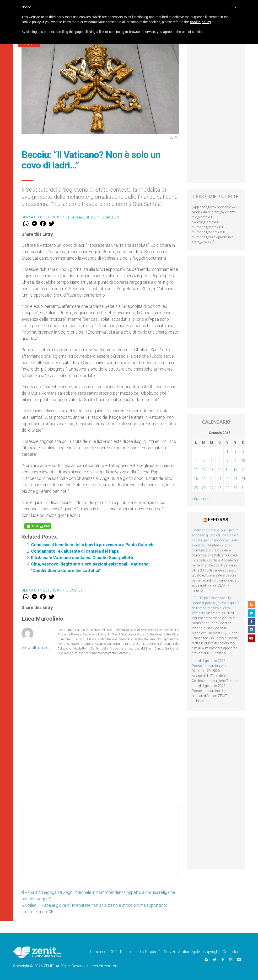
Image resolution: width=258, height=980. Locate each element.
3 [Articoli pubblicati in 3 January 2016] (243, 451)
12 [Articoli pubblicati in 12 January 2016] (204, 470)
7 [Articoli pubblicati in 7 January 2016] (220, 461)
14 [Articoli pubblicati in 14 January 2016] (220, 470)
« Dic (195, 498)
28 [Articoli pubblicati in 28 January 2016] (220, 488)
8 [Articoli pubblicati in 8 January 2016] (227, 461)
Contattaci (231, 952)
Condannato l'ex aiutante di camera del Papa (75, 551)
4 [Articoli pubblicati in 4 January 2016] (196, 461)
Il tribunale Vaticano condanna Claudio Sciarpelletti (82, 558)
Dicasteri (110, 217)
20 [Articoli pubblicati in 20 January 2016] (212, 479)
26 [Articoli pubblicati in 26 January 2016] (204, 488)
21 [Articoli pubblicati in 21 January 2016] (220, 479)
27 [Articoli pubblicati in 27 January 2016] (212, 488)
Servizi (169, 952)
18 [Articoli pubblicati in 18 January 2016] (196, 479)
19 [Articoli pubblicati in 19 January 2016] (204, 479)
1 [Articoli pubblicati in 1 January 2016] (227, 451)
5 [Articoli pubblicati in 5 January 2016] (204, 461)
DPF (113, 952)
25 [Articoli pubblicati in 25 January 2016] (196, 488)
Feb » (205, 498)
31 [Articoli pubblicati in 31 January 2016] (243, 488)
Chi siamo (98, 952)
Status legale (189, 952)
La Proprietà (150, 952)
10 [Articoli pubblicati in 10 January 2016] (243, 461)
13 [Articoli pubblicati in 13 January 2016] (212, 470)
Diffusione (128, 952)
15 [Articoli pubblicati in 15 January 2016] (227, 470)
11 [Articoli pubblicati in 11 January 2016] (196, 470)
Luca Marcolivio (81, 217)
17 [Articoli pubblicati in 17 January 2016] (243, 470)
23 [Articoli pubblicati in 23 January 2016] (235, 479)
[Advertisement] (100, 846)
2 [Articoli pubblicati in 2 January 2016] (235, 451)
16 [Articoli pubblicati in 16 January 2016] (235, 470)
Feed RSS (218, 520)
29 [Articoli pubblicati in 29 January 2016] (227, 488)
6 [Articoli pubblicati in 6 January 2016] (212, 461)
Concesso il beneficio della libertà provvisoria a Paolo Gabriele (93, 545)
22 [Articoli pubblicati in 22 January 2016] (227, 479)
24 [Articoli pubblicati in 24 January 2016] (243, 479)
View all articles (36, 647)
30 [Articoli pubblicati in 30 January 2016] (235, 488)
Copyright (211, 952)
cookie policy (201, 22)
